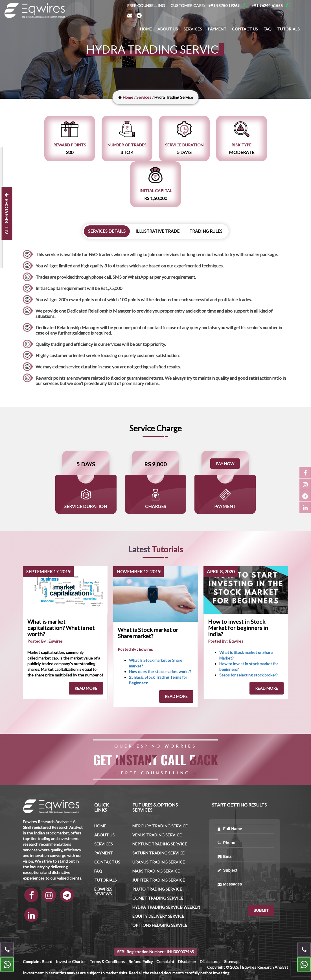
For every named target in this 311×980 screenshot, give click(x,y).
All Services (7, 213)
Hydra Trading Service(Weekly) (166, 907)
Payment (217, 29)
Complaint (165, 962)
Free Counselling (146, 6)
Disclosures (210, 962)
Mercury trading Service (160, 826)
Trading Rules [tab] (206, 231)
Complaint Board (38, 962)
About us (168, 29)
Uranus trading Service (159, 862)
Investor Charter (71, 962)
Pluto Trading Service (157, 889)
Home (146, 29)
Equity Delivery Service (158, 916)
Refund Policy (141, 962)
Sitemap (231, 962)
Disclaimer (187, 962)
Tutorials (288, 29)
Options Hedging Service (160, 925)
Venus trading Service (157, 835)
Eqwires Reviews (103, 891)
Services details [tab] (107, 231)
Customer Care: (188, 6)
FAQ (268, 29)
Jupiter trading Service (159, 880)
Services (193, 29)
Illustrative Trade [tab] (157, 231)
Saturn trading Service (158, 853)
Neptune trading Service (160, 844)
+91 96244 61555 (267, 6)
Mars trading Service (156, 871)
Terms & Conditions (107, 962)
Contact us (245, 29)
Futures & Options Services (155, 807)
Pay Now (225, 464)
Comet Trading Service (158, 898)
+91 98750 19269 (224, 6)
